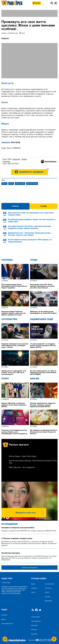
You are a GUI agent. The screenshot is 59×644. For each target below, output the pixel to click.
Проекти (4, 615)
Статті (33, 592)
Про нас (34, 630)
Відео (33, 584)
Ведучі (4, 619)
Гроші (34, 260)
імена (11, 184)
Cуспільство (9, 319)
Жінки (4, 184)
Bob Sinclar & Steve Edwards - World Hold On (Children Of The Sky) (33, 462)
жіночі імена (20, 184)
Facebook (6, 161)
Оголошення (9, 524)
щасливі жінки (32, 184)
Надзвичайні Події (42, 319)
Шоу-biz (35, 379)
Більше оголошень (30, 568)
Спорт (5, 379)
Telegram (17, 159)
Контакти (34, 625)
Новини (34, 588)
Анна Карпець (51, 161)
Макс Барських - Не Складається (22, 467)
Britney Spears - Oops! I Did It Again (23, 456)
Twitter (24, 159)
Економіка (49, 601)
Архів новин (36, 617)
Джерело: (6, 142)
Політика (7, 260)
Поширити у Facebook (33, 171)
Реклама (34, 634)
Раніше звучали (7, 624)
